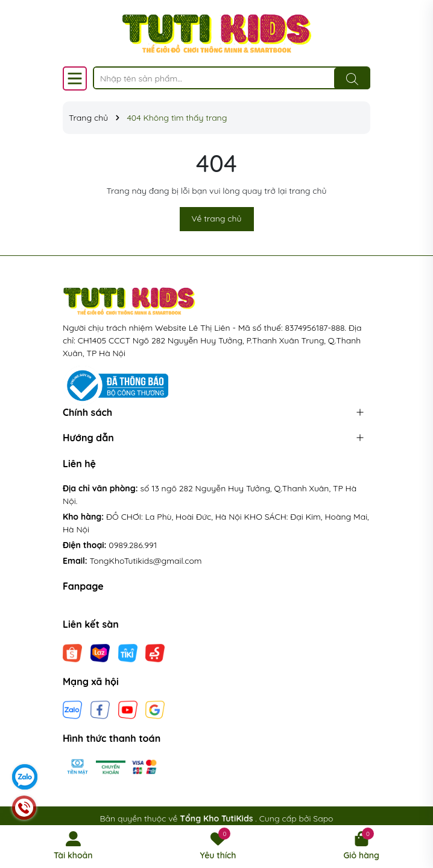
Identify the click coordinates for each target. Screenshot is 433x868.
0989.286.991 (133, 545)
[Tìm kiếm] (352, 78)
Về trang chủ (217, 219)
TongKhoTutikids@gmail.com (146, 561)
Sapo (323, 819)
